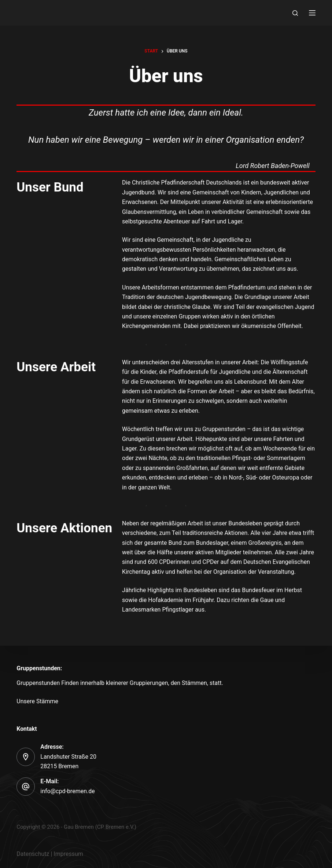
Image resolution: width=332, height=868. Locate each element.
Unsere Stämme (37, 701)
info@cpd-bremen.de (67, 791)
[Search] (295, 13)
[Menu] (312, 13)
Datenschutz (33, 854)
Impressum (68, 854)
